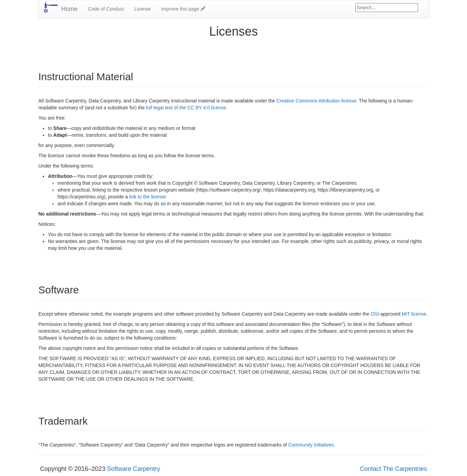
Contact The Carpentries (393, 469)
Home (70, 9)
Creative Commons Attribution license (316, 101)
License (142, 9)
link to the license (147, 197)
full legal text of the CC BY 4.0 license (186, 108)
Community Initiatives (311, 445)
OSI (375, 314)
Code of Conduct (106, 9)
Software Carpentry (133, 469)
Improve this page (183, 9)
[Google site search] (387, 8)
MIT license (414, 314)
